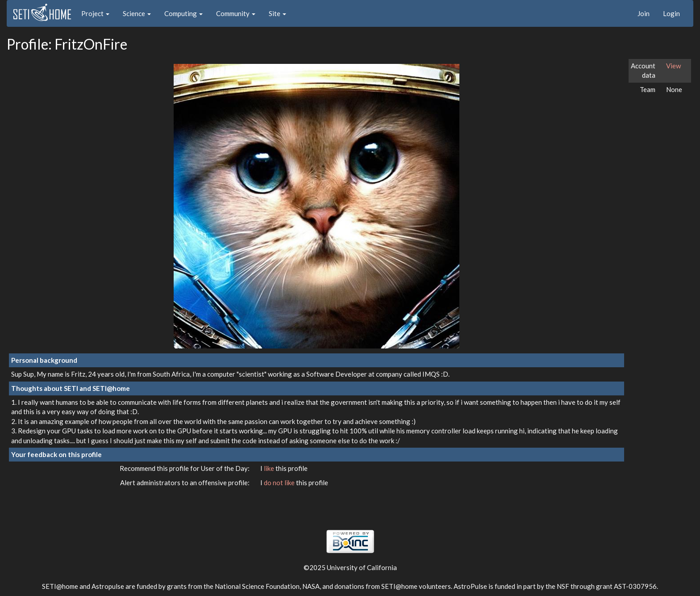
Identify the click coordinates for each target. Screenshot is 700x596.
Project (95, 13)
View (673, 66)
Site (277, 13)
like (270, 468)
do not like (280, 483)
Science (137, 13)
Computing (183, 13)
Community (236, 13)
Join (644, 13)
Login (671, 13)
